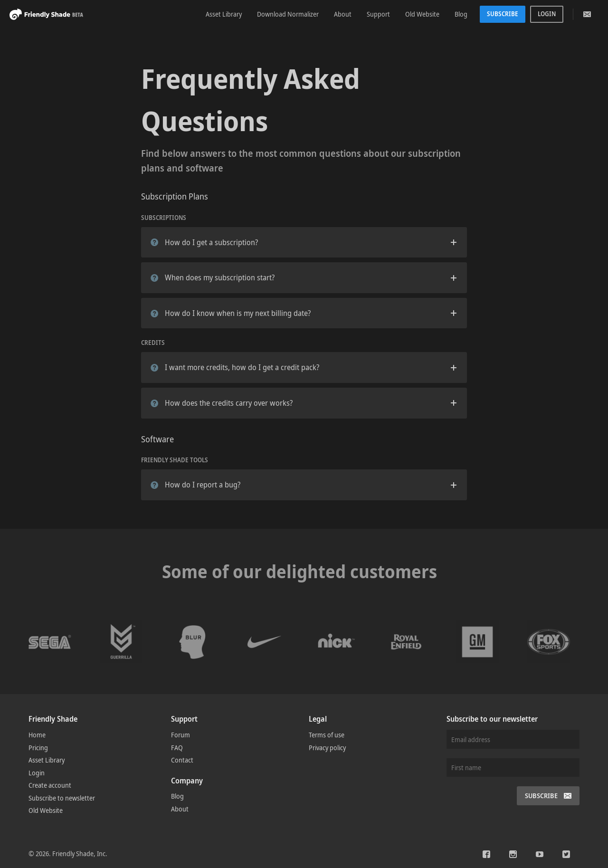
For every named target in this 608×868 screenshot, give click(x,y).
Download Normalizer (288, 14)
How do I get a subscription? (204, 242)
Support (378, 14)
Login (547, 14)
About (343, 14)
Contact (182, 760)
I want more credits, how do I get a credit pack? (235, 367)
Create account (50, 785)
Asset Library (224, 14)
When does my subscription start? (213, 277)
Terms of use (327, 735)
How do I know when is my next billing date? (231, 313)
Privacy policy (327, 748)
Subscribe (503, 14)
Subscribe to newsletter (62, 798)
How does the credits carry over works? (222, 403)
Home (37, 735)
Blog (461, 14)
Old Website (422, 14)
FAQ (177, 748)
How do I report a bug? (195, 485)
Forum (180, 735)
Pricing (38, 748)
